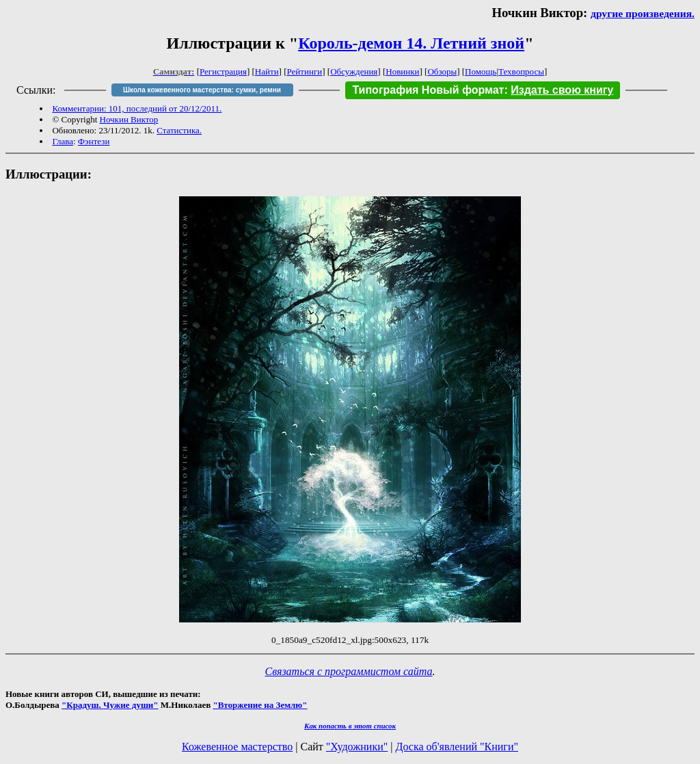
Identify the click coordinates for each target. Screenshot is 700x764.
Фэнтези (94, 141)
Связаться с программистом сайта (349, 671)
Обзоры (442, 71)
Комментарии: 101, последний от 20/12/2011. (137, 108)
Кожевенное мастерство (237, 747)
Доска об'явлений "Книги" (457, 747)
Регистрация (223, 71)
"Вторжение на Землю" (260, 705)
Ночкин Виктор (129, 119)
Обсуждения (354, 71)
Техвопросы (521, 71)
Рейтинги (305, 71)
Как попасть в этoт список (350, 726)
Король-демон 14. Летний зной (411, 43)
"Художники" (357, 747)
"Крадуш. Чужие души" (110, 705)
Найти (267, 71)
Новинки (402, 71)
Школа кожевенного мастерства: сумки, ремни (202, 90)
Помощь (481, 71)
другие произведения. (643, 13)
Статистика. (179, 130)
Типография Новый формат (428, 90)
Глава (63, 141)
